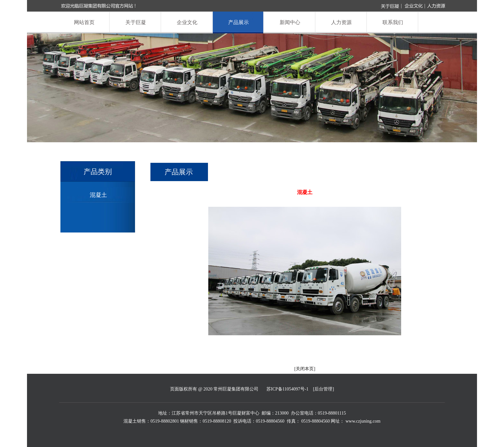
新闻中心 (290, 22)
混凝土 (98, 195)
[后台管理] (324, 389)
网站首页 (84, 22)
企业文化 (187, 22)
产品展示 (239, 22)
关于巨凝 (136, 22)
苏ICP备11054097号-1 (288, 389)
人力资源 (341, 22)
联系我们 (393, 22)
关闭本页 (305, 369)
